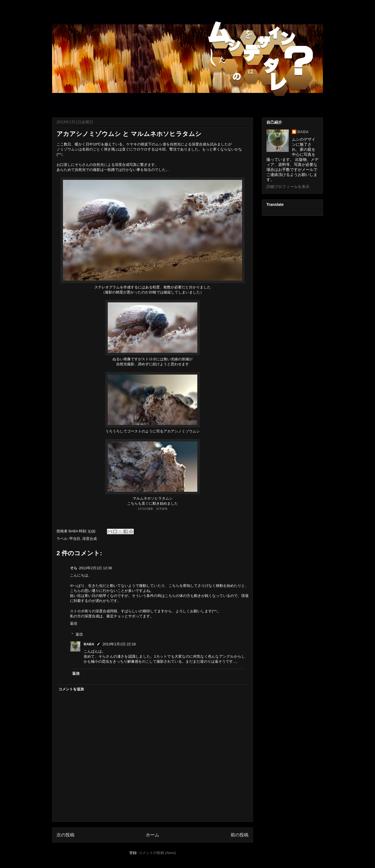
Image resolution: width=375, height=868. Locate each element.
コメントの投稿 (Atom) (157, 853)
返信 (74, 623)
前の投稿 (240, 835)
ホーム (153, 835)
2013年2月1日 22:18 (119, 644)
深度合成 (90, 539)
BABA (89, 644)
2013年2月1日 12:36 (96, 568)
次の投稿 (65, 835)
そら (74, 568)
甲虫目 (75, 539)
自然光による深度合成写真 (115, 165)
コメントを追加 (71, 689)
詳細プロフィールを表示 (288, 187)
